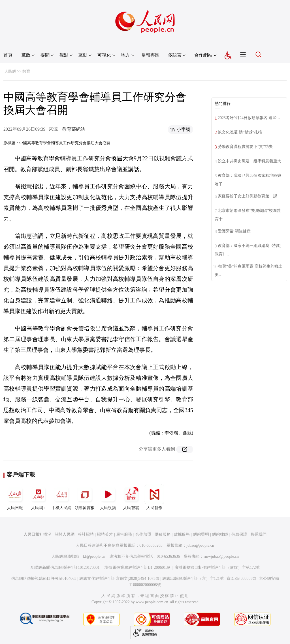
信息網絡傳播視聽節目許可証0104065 (44, 579)
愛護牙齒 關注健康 (234, 231)
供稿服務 (163, 534)
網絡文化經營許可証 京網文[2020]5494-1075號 (120, 579)
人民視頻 (108, 497)
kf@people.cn (94, 556)
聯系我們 (259, 534)
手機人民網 (61, 497)
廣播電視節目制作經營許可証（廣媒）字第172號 (217, 567)
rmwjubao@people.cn (221, 556)
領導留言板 (85, 497)
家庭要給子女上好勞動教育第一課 (248, 196)
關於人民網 (65, 534)
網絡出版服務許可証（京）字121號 (193, 579)
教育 (26, 71)
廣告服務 (124, 534)
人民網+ (38, 497)
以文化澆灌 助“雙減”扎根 (240, 132)
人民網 (10, 71)
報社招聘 (86, 534)
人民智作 (154, 497)
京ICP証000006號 (242, 579)
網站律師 (220, 534)
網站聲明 (201, 534)
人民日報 (15, 497)
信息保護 (239, 534)
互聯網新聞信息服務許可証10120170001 (65, 567)
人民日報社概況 (37, 534)
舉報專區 (150, 55)
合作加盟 (143, 534)
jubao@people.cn (200, 545)
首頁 (8, 55)
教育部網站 (74, 129)
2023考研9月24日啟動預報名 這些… (249, 118)
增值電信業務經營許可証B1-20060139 (137, 567)
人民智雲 (131, 497)
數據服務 (182, 534)
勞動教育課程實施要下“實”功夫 (245, 147)
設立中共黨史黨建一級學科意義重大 (250, 161)
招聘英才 (105, 534)
